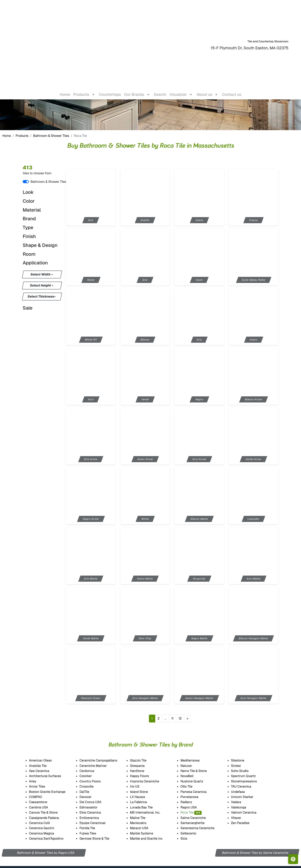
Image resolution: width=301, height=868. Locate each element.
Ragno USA (193, 807)
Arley (37, 781)
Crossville (91, 786)
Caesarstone (41, 802)
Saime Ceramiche (197, 818)
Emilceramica (93, 818)
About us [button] (204, 91)
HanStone (140, 771)
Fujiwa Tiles (92, 833)
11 (172, 718)
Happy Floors (144, 776)
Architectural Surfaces (49, 776)
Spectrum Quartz (247, 776)
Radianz (190, 802)
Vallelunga (243, 807)
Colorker (90, 776)
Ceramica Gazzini (46, 828)
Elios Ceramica (94, 812)
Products (22, 136)
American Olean (45, 760)
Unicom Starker (246, 797)
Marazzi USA (143, 828)
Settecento (192, 833)
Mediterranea (194, 760)
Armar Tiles (41, 786)
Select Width (41, 274)
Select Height (41, 285)
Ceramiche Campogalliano (102, 760)
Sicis (188, 839)
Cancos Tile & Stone (48, 812)
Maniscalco (143, 823)
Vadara (239, 802)
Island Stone (143, 792)
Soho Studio (245, 771)
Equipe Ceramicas (97, 823)
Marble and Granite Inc (151, 839)
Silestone (241, 760)
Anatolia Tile (43, 766)
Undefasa (242, 792)
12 (180, 718)
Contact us (232, 91)
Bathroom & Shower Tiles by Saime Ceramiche (255, 853)
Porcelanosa (193, 797)
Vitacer (240, 818)
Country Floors (95, 781)
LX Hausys (142, 797)
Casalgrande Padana (48, 818)
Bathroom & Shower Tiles (51, 136)
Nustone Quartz (195, 781)
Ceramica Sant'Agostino (50, 839)
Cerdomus (91, 771)
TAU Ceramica (245, 786)
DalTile (89, 792)
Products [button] (81, 91)
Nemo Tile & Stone (197, 771)
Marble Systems (146, 833)
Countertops (110, 91)
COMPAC (39, 797)
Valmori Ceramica (248, 812)
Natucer (191, 766)
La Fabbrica (143, 802)
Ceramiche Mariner (97, 766)
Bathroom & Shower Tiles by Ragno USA (46, 853)
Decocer (89, 797)
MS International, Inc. (149, 812)
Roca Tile (191, 812)
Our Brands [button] (134, 91)
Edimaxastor (93, 807)
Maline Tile (142, 818)
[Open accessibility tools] (293, 859)
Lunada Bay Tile (146, 807)
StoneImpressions (248, 781)
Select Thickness (41, 296)
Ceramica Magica (45, 833)
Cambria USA (43, 807)
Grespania (141, 766)
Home (65, 91)
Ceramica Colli (43, 823)
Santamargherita (197, 823)
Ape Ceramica (44, 771)
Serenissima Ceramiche (202, 828)
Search (160, 91)
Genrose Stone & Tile (99, 839)
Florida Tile (91, 828)
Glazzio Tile (143, 760)
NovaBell (191, 776)
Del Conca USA (94, 802)
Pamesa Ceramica (198, 792)
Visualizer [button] (178, 91)
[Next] (187, 719)
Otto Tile (191, 786)
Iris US (139, 786)
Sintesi (240, 766)
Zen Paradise (244, 823)
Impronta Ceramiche (149, 781)
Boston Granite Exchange (51, 792)
